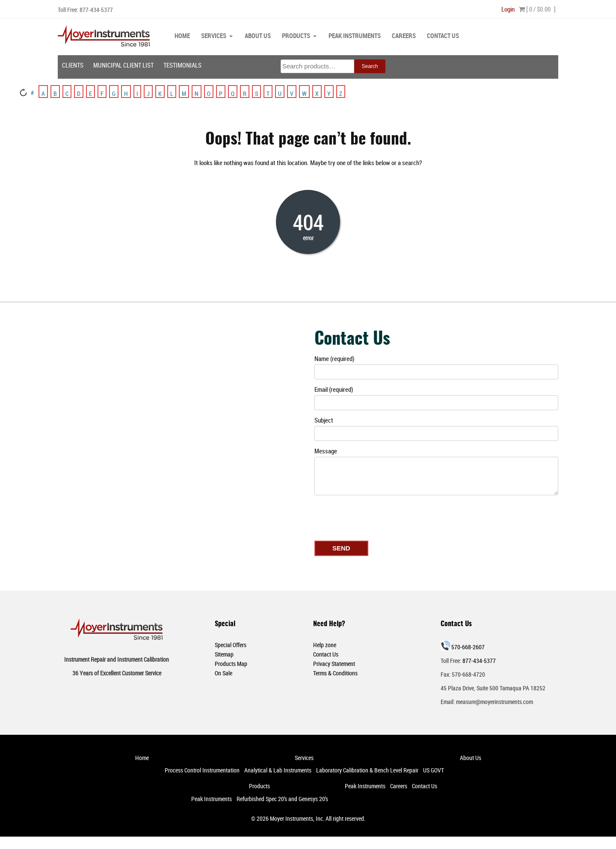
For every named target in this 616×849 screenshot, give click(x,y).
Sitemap (224, 654)
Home (182, 35)
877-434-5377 (96, 10)
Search (370, 66)
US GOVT (434, 770)
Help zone (325, 644)
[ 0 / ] (537, 9)
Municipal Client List (123, 65)
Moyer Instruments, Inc (296, 818)
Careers (404, 35)
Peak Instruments (355, 35)
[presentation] (379, 516)
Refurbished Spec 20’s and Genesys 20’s (282, 798)
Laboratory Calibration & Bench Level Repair (367, 770)
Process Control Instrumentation (202, 770)
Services (214, 35)
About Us (258, 35)
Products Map (231, 663)
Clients (73, 65)
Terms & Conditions (335, 673)
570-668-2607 (468, 646)
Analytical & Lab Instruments (278, 770)
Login (508, 9)
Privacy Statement (334, 663)
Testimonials (182, 65)
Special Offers (231, 644)
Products (296, 35)
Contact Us (443, 35)
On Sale (224, 673)
